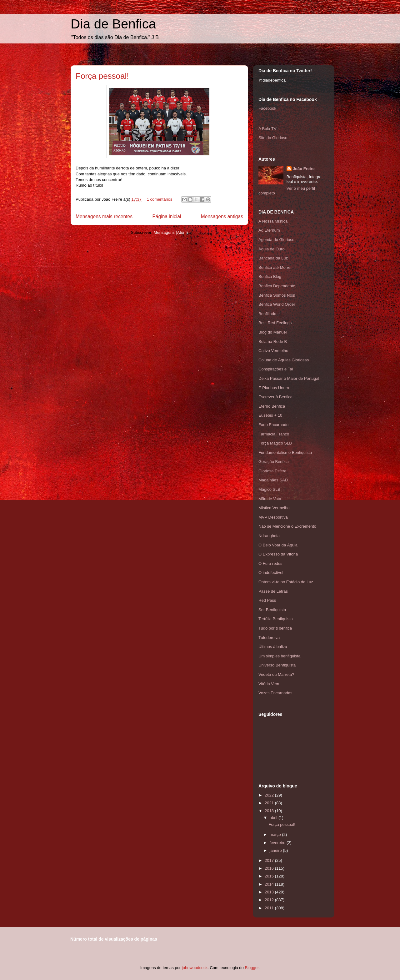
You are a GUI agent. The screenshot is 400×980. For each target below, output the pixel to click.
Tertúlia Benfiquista (276, 619)
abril (274, 818)
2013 (270, 892)
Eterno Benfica (272, 406)
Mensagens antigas (222, 216)
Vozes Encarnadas (275, 693)
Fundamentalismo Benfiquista (285, 452)
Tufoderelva (269, 638)
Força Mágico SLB (275, 443)
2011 (270, 908)
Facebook (267, 108)
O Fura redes (270, 563)
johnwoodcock (195, 968)
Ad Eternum (269, 230)
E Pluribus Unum (274, 388)
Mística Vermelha (274, 508)
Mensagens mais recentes (104, 216)
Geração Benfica (274, 462)
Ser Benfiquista (272, 610)
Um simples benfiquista (279, 656)
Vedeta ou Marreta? (276, 674)
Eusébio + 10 (270, 415)
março (276, 834)
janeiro (276, 850)
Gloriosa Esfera (272, 471)
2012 (270, 900)
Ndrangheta (269, 536)
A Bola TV (267, 129)
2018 (270, 811)
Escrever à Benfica (275, 397)
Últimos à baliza (273, 647)
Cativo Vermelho (273, 351)
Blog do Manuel (272, 332)
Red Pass (267, 600)
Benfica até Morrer (275, 267)
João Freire (304, 169)
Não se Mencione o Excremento (287, 526)
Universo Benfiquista (277, 665)
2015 (270, 876)
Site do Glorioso (273, 138)
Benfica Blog (270, 276)
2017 (270, 860)
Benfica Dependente (277, 286)
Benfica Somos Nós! (277, 295)
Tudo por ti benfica (275, 628)
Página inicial (167, 216)
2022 (270, 795)
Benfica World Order (277, 304)
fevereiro (278, 843)
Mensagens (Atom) (171, 232)
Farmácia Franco (274, 434)
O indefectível (271, 573)
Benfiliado (267, 314)
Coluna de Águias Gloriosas (284, 360)
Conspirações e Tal (276, 369)
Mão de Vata (270, 499)
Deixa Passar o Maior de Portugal (289, 378)
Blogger (252, 968)
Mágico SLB (269, 489)
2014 (270, 884)
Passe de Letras (273, 591)
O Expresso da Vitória (278, 554)
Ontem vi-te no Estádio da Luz (286, 582)
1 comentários (160, 199)
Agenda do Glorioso (276, 240)
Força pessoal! (102, 76)
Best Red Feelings (275, 323)
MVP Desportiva (273, 517)
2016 (270, 868)
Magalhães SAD (273, 480)
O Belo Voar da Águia (278, 545)
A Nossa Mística (273, 221)
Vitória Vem (269, 684)
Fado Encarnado (273, 425)
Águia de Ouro (272, 249)
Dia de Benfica (113, 24)
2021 (270, 803)
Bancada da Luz (273, 258)
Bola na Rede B (273, 342)
